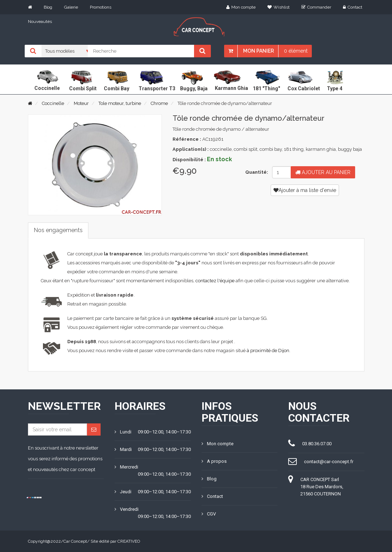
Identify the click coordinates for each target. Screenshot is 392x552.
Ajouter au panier (323, 172)
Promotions (101, 7)
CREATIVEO (129, 541)
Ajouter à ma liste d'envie (305, 190)
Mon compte (241, 7)
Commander (316, 7)
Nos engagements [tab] (58, 230)
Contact (353, 7)
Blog (48, 7)
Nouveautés (40, 21)
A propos (214, 461)
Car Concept (75, 541)
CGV (209, 514)
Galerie (71, 7)
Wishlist (279, 7)
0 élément (296, 51)
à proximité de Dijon (268, 351)
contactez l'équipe (215, 281)
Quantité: (256, 172)
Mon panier (258, 51)
